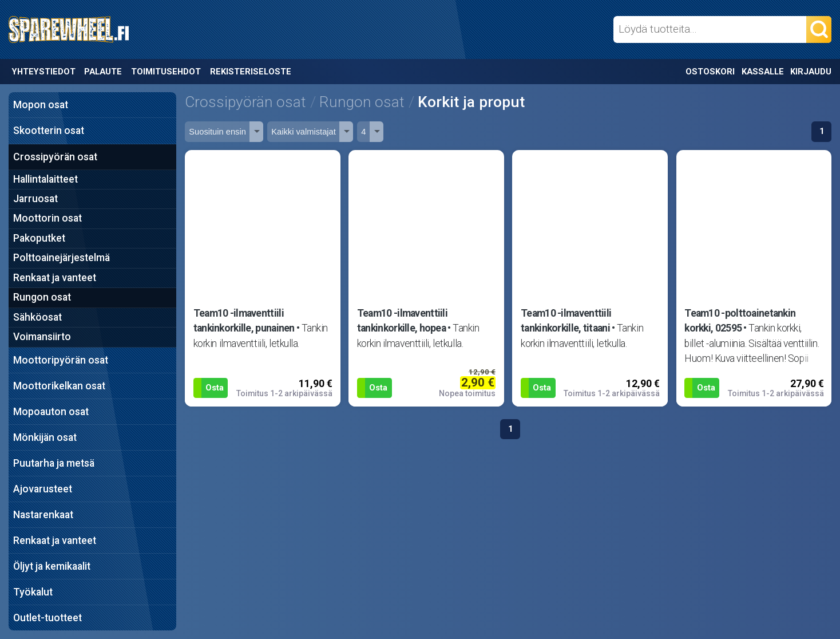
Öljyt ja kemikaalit (52, 566)
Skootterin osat (49, 131)
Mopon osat (41, 105)
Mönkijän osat (45, 437)
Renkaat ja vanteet (55, 278)
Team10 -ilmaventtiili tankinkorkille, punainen (244, 321)
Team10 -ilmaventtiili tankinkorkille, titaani (566, 321)
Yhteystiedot (44, 72)
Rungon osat (42, 297)
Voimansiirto (42, 337)
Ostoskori (710, 72)
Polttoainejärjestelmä (62, 258)
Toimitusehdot (166, 72)
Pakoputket (39, 238)
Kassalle (763, 72)
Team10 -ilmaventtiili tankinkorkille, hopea (402, 321)
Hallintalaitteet (45, 179)
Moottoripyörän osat (61, 360)
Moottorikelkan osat (59, 386)
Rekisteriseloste (251, 72)
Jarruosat (35, 199)
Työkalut (33, 592)
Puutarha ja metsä (54, 463)
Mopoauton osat (51, 412)
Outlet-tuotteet (47, 618)
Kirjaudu (811, 72)
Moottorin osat (47, 218)
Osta (215, 388)
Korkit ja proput (471, 102)
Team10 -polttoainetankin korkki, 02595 (740, 321)
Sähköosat (37, 317)
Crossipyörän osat (55, 157)
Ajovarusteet (43, 489)
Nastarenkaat (43, 515)
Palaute (103, 72)
